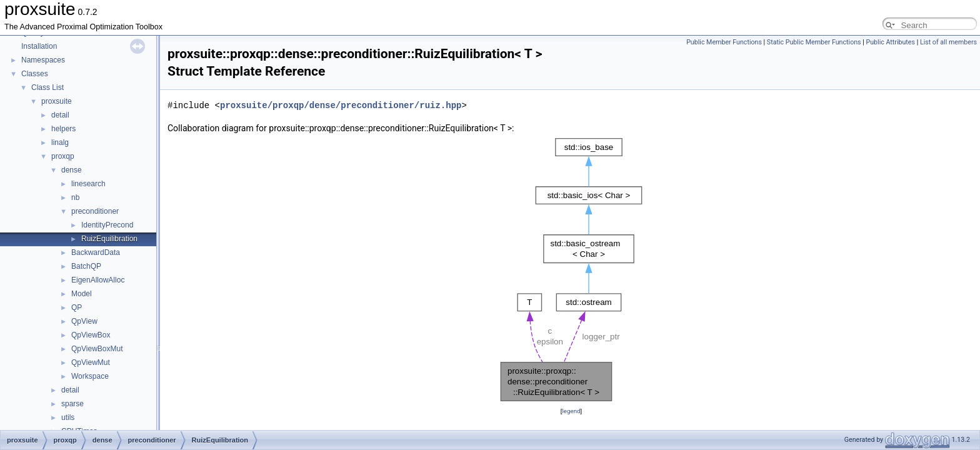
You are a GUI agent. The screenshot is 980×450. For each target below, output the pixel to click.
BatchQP (86, 266)
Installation (39, 46)
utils (68, 417)
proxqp (63, 156)
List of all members (948, 42)
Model (82, 294)
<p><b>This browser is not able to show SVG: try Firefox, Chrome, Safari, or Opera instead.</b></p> (571, 270)
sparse (72, 404)
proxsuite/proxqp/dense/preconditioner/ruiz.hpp (341, 105)
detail (60, 115)
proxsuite (57, 101)
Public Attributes (890, 42)
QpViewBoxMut (97, 349)
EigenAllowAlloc (98, 280)
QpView (84, 321)
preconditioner (95, 211)
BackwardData (96, 252)
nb (75, 197)
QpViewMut (91, 362)
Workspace (90, 376)
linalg (60, 142)
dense (72, 170)
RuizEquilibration (109, 239)
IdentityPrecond (107, 225)
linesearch (88, 184)
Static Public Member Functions (814, 42)
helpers (63, 129)
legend (571, 411)
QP (77, 307)
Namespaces (43, 60)
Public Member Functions (724, 42)
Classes (35, 74)
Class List (47, 87)
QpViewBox (91, 335)
